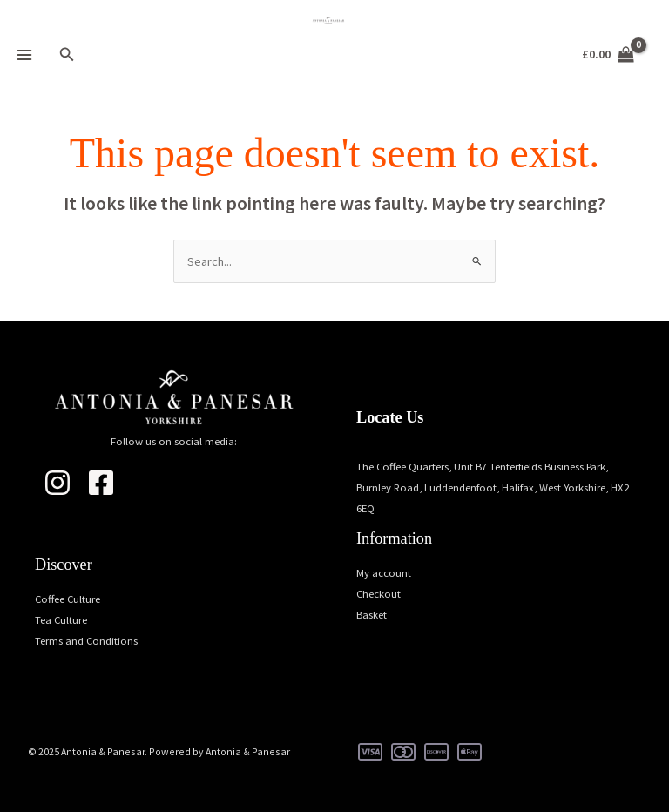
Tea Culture (61, 619)
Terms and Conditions (86, 640)
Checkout (378, 593)
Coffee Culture (68, 599)
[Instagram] (57, 483)
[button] (67, 55)
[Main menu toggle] (24, 55)
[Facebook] (101, 483)
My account (384, 572)
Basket (372, 614)
